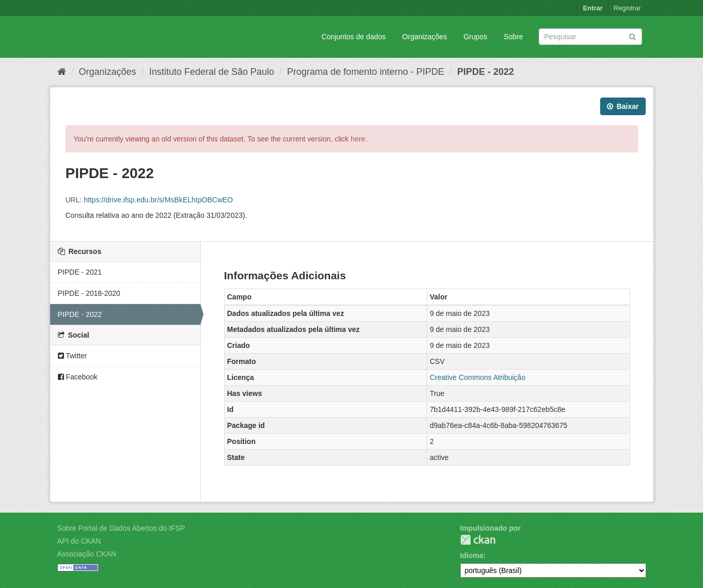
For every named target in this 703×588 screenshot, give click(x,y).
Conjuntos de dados (354, 37)
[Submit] (632, 36)
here (358, 139)
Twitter (73, 356)
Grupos (475, 37)
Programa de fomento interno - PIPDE (366, 72)
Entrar (592, 8)
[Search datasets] (590, 37)
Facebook (78, 377)
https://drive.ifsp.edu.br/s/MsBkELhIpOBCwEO (158, 200)
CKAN (478, 540)
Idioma (472, 555)
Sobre (513, 37)
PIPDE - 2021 (80, 272)
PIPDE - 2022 (486, 72)
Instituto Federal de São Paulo (212, 72)
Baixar (623, 106)
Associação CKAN (87, 554)
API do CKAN (79, 541)
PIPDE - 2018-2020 (89, 293)
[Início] (62, 72)
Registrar (627, 8)
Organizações (425, 37)
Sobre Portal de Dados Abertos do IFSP (121, 528)
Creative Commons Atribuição (478, 377)
